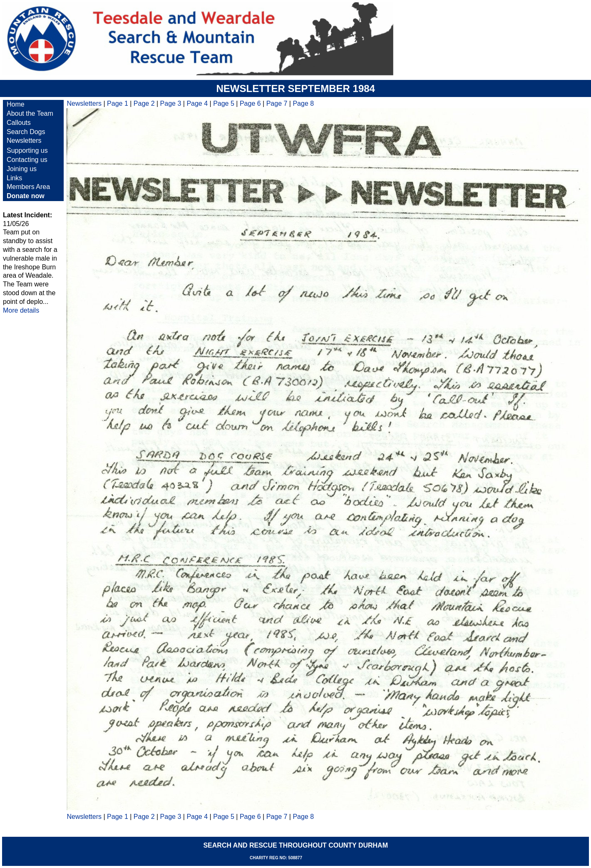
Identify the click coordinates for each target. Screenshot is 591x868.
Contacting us (27, 160)
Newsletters (24, 141)
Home (16, 104)
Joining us (22, 169)
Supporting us (27, 150)
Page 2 (144, 103)
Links (14, 178)
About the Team (30, 113)
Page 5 (224, 103)
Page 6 (250, 103)
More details (21, 310)
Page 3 (171, 103)
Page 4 (197, 103)
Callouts (19, 123)
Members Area (28, 187)
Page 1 (118, 103)
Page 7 (277, 103)
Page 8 (303, 103)
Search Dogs (26, 132)
